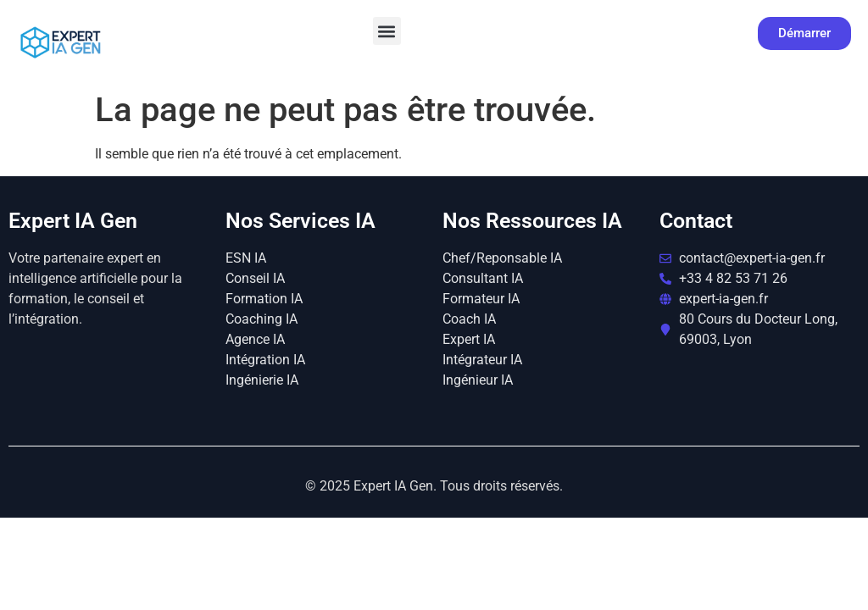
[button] (387, 31)
